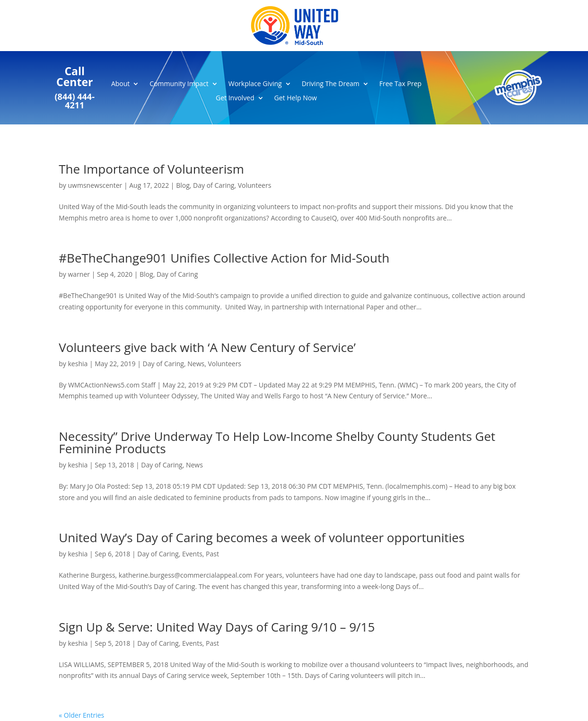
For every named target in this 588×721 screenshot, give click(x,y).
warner (79, 274)
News (196, 364)
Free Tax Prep (400, 84)
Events (192, 554)
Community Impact (179, 84)
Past (212, 554)
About (120, 84)
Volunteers (255, 185)
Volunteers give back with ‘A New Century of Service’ (207, 347)
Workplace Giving (255, 84)
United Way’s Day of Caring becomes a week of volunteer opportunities (262, 537)
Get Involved (235, 98)
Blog (183, 185)
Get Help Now (296, 98)
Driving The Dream (331, 84)
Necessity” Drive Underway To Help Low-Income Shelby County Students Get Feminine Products (277, 442)
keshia (78, 364)
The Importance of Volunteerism (151, 169)
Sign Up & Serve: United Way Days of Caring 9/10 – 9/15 (217, 627)
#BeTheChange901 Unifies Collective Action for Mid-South (224, 258)
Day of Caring (214, 185)
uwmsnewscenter (95, 185)
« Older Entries (81, 715)
